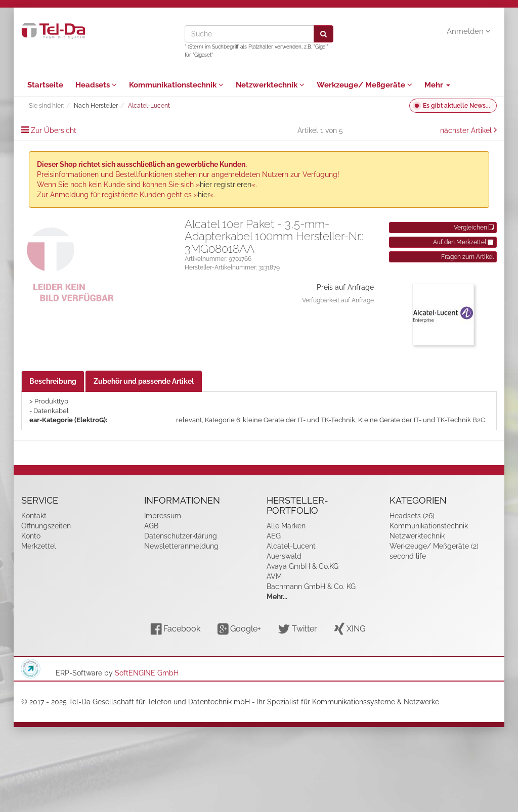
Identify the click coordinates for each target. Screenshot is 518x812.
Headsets (96, 85)
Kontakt (34, 516)
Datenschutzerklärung (181, 536)
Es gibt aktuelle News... (457, 106)
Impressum (163, 516)
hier (204, 195)
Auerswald (284, 556)
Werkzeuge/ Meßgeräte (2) (434, 546)
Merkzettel (39, 546)
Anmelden (469, 31)
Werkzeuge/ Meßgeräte (364, 85)
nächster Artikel (467, 130)
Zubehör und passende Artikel (144, 381)
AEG (274, 536)
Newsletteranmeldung (181, 546)
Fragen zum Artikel (467, 257)
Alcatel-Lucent (291, 546)
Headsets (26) (412, 516)
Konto (31, 536)
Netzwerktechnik (270, 85)
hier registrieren (226, 185)
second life (408, 556)
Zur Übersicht (54, 130)
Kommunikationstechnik (176, 85)
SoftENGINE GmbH (147, 673)
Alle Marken (286, 526)
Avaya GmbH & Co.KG (303, 566)
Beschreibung (53, 381)
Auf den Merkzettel (463, 242)
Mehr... (277, 597)
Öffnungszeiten (46, 526)
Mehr (437, 85)
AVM (274, 576)
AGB (151, 526)
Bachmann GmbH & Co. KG (311, 587)
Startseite (45, 85)
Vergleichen (474, 228)
